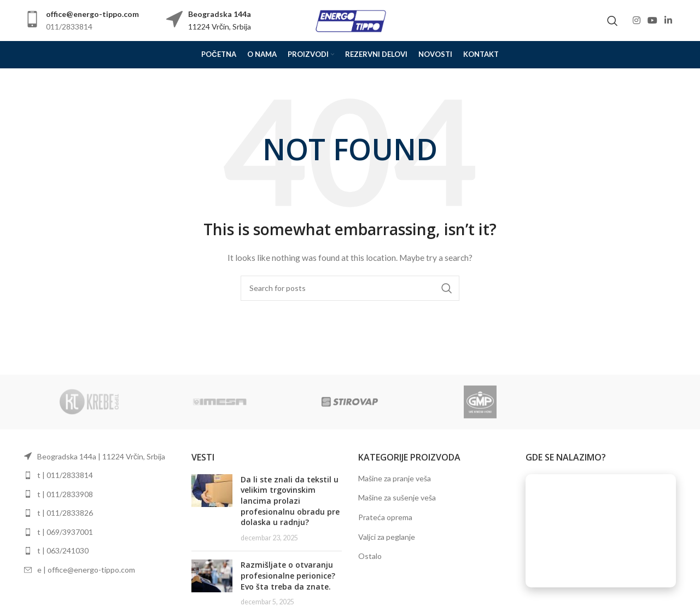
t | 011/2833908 (65, 494)
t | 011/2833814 (65, 475)
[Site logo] (350, 19)
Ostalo (370, 556)
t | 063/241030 (63, 550)
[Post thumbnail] (212, 509)
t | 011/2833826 (65, 513)
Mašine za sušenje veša (397, 497)
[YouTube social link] (652, 20)
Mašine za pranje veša (395, 478)
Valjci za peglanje (387, 537)
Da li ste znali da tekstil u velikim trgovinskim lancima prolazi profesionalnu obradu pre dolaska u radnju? (290, 501)
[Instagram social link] (636, 20)
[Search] (612, 21)
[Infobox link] (81, 21)
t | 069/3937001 (65, 532)
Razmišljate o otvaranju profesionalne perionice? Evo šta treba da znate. (288, 575)
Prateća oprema (385, 517)
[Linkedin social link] (669, 20)
